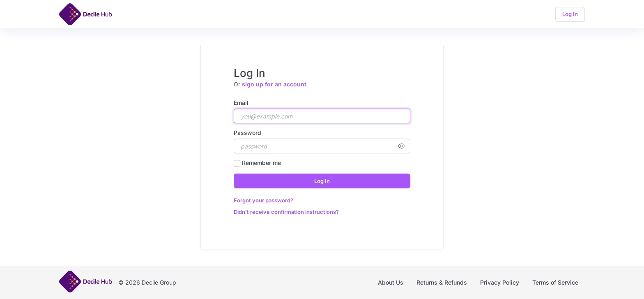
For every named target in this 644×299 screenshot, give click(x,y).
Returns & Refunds (442, 282)
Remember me (261, 163)
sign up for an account (274, 84)
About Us (391, 282)
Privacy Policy (500, 282)
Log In (570, 14)
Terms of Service (555, 282)
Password (247, 133)
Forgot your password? (263, 200)
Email (241, 103)
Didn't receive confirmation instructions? (286, 212)
